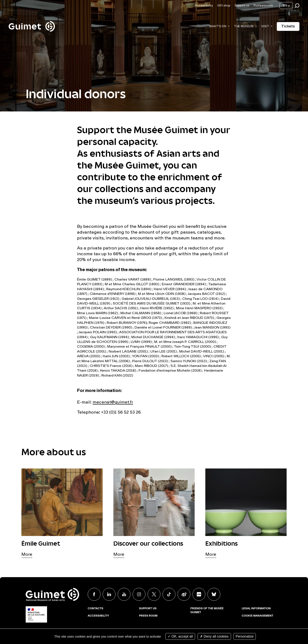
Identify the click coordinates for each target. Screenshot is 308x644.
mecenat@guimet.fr (113, 402)
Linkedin (109, 594)
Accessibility (204, 6)
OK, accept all (180, 636)
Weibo (184, 594)
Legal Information (256, 609)
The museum (244, 26)
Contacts (96, 609)
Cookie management (258, 616)
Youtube (124, 594)
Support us (242, 6)
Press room (148, 616)
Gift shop (224, 6)
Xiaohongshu (199, 594)
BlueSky (214, 594)
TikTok (169, 594)
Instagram (139, 594)
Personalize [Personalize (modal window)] (245, 636)
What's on (218, 26)
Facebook (94, 594)
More (27, 555)
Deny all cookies (214, 636)
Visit (265, 26)
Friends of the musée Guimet (207, 611)
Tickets (288, 26)
